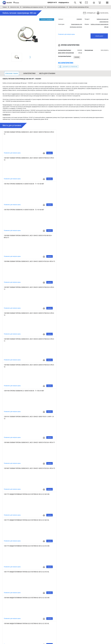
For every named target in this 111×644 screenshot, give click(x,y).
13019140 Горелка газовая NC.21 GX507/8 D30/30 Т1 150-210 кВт (24, 261)
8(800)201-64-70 (52, 3)
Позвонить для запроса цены (66, 34)
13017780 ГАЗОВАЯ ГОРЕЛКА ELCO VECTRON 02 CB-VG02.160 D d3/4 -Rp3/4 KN (80, 520)
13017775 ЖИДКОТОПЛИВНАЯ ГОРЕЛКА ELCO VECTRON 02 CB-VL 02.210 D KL (79, 339)
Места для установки (47, 73)
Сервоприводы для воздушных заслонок (33, 7)
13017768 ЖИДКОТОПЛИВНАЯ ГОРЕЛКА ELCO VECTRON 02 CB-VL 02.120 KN (26, 391)
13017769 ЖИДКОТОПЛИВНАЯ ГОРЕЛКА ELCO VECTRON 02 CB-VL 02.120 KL (79, 391)
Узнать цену (99, 36)
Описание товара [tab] (12, 73)
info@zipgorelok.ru (64, 3)
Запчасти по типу (15, 7)
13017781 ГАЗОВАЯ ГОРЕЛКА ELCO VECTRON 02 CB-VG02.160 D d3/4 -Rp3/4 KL (27, 520)
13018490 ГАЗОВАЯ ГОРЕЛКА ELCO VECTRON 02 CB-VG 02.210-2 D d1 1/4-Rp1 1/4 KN (81, 468)
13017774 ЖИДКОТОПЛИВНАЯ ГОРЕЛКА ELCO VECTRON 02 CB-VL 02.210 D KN (27, 339)
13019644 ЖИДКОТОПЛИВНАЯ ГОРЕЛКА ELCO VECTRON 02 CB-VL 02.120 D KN (27, 365)
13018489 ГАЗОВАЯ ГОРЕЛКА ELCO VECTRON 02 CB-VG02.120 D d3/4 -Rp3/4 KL (27, 494)
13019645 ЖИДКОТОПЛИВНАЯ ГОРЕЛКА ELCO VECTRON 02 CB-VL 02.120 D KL (79, 365)
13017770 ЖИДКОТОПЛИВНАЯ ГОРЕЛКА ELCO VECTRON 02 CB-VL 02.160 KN (26, 417)
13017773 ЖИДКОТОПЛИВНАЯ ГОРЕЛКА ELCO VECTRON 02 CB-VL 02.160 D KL (79, 313)
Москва (17, 3)
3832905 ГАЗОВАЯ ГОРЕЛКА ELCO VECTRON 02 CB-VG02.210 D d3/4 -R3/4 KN (79, 546)
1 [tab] (56, 638)
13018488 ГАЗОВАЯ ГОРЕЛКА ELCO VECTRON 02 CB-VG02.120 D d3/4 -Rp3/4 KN (80, 494)
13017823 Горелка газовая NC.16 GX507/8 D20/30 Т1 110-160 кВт (24, 158)
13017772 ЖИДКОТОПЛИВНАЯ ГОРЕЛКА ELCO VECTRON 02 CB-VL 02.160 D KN (27, 313)
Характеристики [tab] (29, 73)
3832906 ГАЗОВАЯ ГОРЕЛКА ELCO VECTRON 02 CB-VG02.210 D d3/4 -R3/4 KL (26, 546)
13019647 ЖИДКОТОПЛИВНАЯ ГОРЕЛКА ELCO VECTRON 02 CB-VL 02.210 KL (79, 442)
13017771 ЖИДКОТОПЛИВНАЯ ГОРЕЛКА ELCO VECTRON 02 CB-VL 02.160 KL (79, 417)
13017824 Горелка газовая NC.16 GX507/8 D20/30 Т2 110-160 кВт (77, 158)
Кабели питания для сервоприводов (56, 7)
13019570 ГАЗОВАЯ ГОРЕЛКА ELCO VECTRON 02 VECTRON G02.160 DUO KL (25, 572)
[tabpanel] (17, 57)
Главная (5, 7)
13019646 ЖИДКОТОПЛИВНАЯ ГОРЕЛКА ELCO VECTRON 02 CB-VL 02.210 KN (26, 442)
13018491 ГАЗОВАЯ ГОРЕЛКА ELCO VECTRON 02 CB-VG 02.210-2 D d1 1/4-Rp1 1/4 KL (28, 468)
